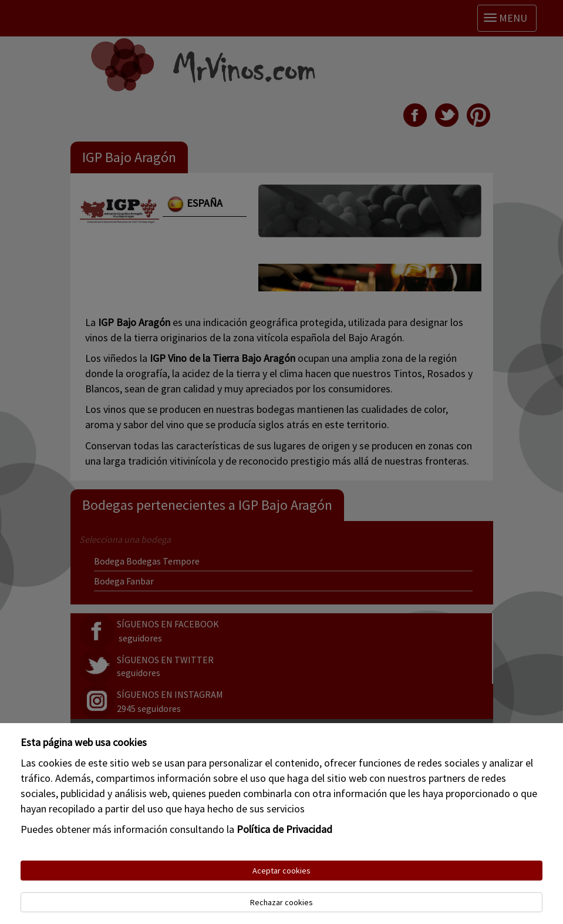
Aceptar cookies (281, 871)
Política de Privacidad (284, 829)
